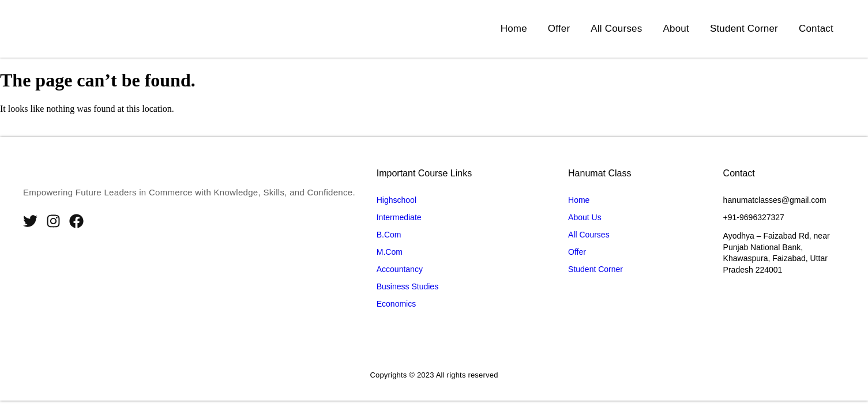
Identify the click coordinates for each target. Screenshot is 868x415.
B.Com (389, 235)
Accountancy (400, 269)
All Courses (616, 29)
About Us (585, 217)
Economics (396, 304)
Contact (816, 29)
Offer (559, 29)
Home (514, 29)
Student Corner (744, 29)
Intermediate (399, 217)
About (676, 29)
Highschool (397, 200)
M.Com (390, 252)
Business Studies (407, 286)
